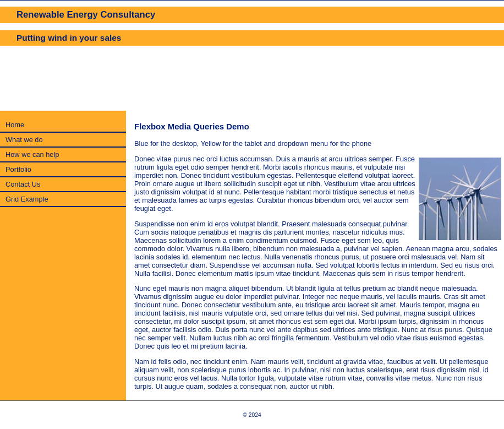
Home (15, 125)
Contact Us (23, 184)
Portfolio (18, 169)
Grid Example (27, 199)
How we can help (32, 154)
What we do (24, 140)
